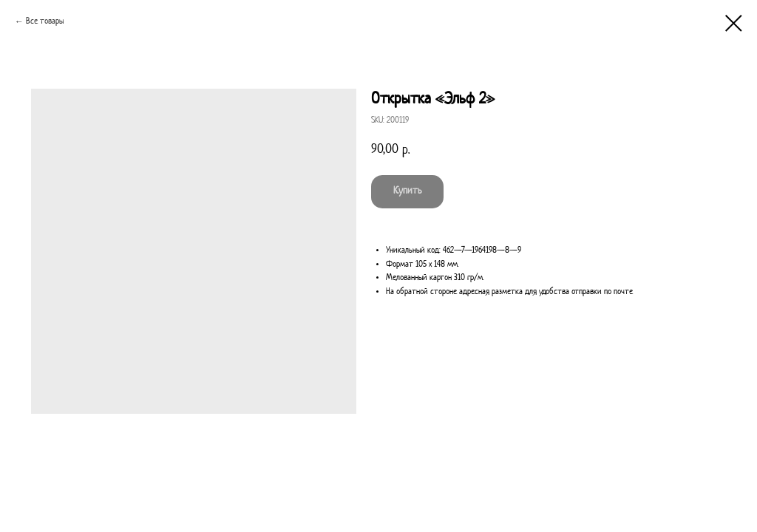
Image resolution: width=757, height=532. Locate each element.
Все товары (45, 21)
